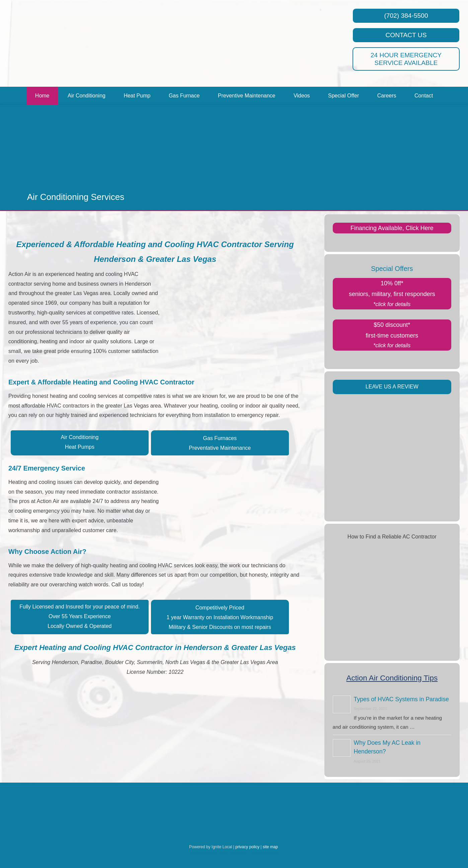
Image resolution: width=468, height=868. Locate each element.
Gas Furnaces (220, 438)
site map (270, 847)
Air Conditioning (87, 96)
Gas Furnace (184, 96)
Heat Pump (137, 96)
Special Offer (343, 96)
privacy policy (247, 847)
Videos (302, 96)
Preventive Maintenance (247, 96)
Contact (424, 96)
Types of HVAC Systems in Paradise (401, 699)
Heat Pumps (80, 447)
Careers (387, 96)
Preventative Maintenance (220, 448)
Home (42, 96)
